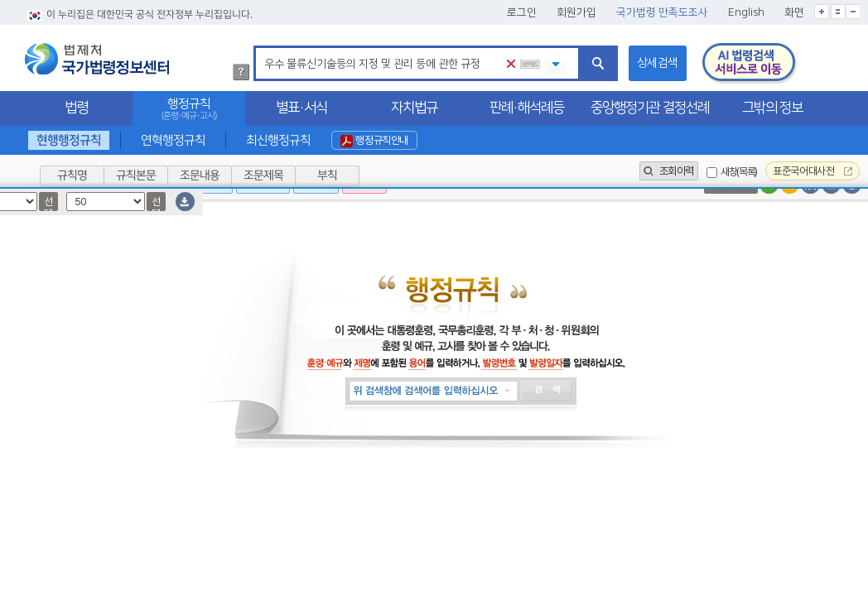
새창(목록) (739, 172)
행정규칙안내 (374, 141)
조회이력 (669, 171)
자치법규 (414, 108)
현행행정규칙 (69, 140)
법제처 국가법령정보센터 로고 (97, 59)
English (746, 12)
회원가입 (576, 12)
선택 (48, 203)
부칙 (327, 175)
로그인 (522, 12)
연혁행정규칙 (173, 140)
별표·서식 (301, 108)
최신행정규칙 (277, 140)
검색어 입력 (261, 48)
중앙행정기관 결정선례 (650, 108)
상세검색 (658, 63)
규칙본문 (136, 175)
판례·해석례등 (527, 108)
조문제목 (263, 175)
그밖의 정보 (772, 108)
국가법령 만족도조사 (662, 12)
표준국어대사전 (813, 171)
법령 (76, 108)
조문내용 (200, 175)
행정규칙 (189, 109)
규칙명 (72, 175)
